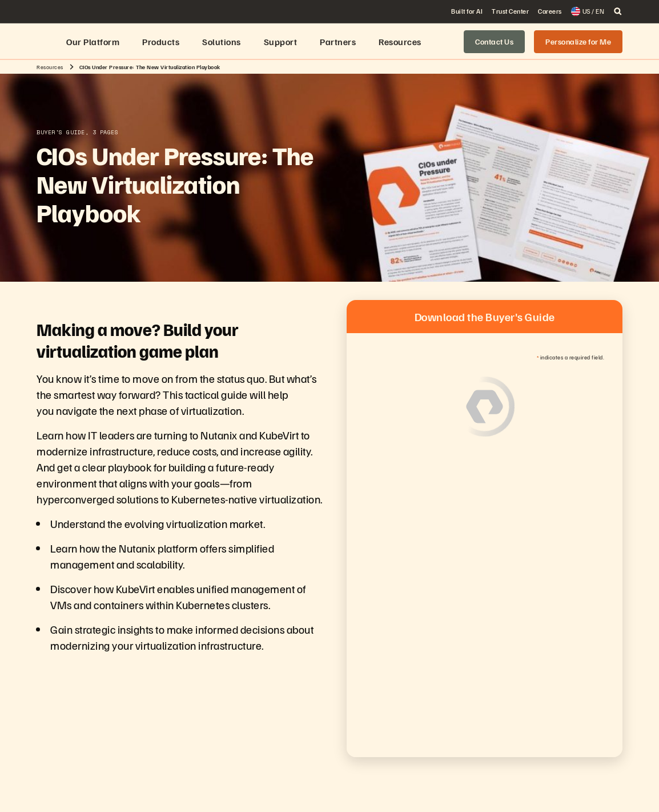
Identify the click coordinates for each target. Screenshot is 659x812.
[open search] (618, 11)
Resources (50, 67)
